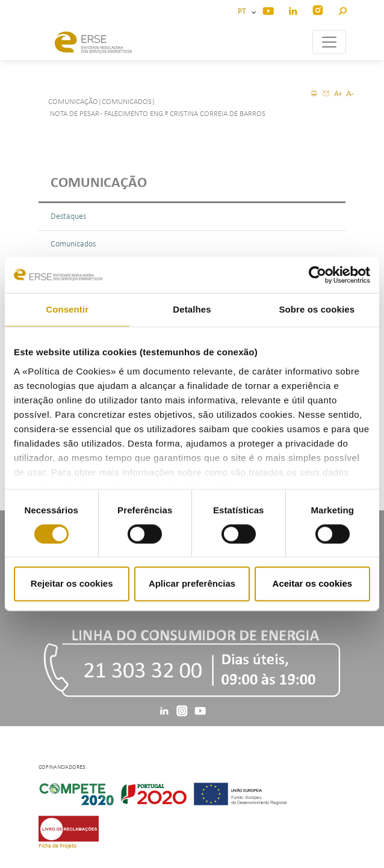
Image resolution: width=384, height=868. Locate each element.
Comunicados (73, 244)
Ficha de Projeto (57, 846)
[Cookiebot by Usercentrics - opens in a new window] (317, 275)
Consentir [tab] (67, 309)
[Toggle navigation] (329, 42)
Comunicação (99, 183)
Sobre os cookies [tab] (317, 309)
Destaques (68, 217)
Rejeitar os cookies (72, 584)
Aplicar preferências (192, 584)
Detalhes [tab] (192, 309)
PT (244, 12)
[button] (342, 9)
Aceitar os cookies (313, 584)
